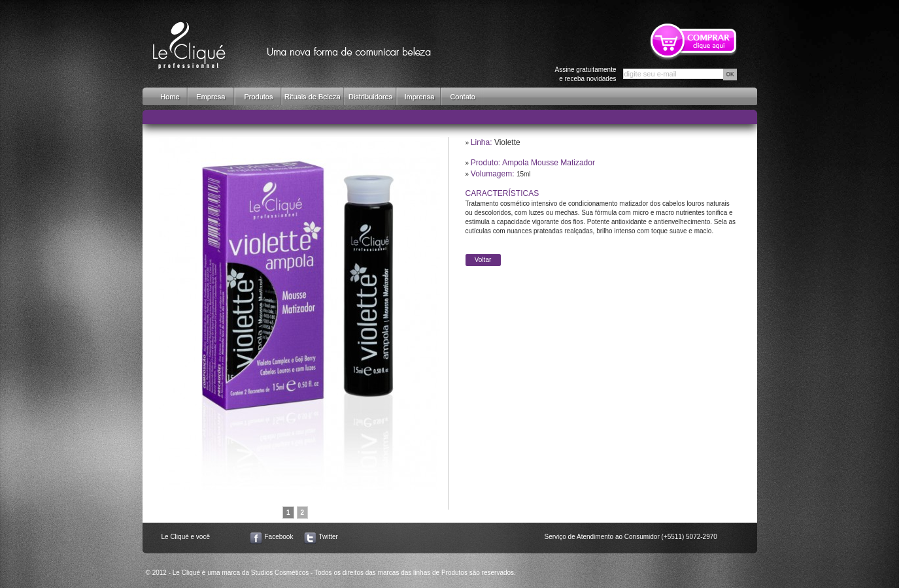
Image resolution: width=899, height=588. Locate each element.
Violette (507, 142)
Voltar (483, 260)
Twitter (329, 537)
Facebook (279, 537)
